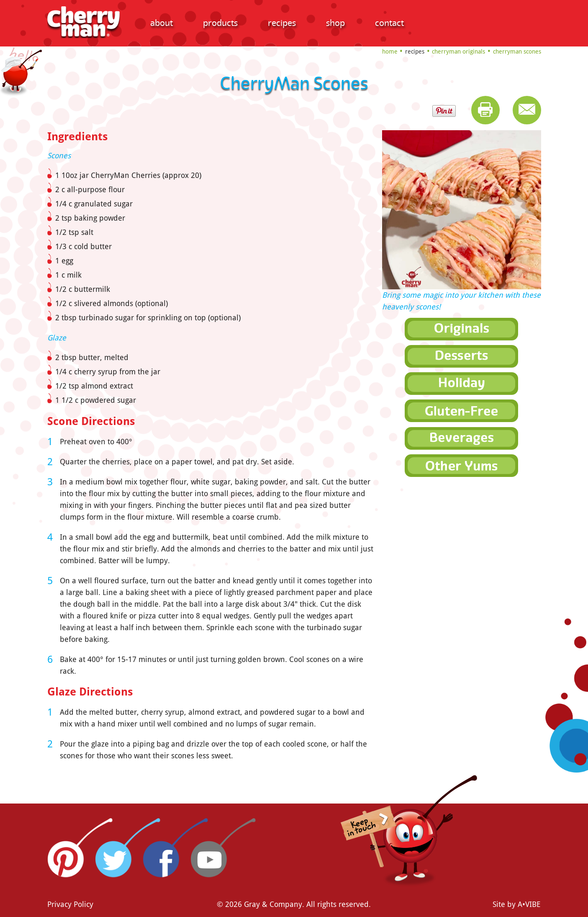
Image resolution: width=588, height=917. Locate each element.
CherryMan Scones (517, 52)
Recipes (282, 23)
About (162, 23)
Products (220, 23)
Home (390, 52)
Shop (335, 23)
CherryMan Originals (458, 52)
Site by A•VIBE (517, 904)
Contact (389, 23)
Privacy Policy (70, 904)
